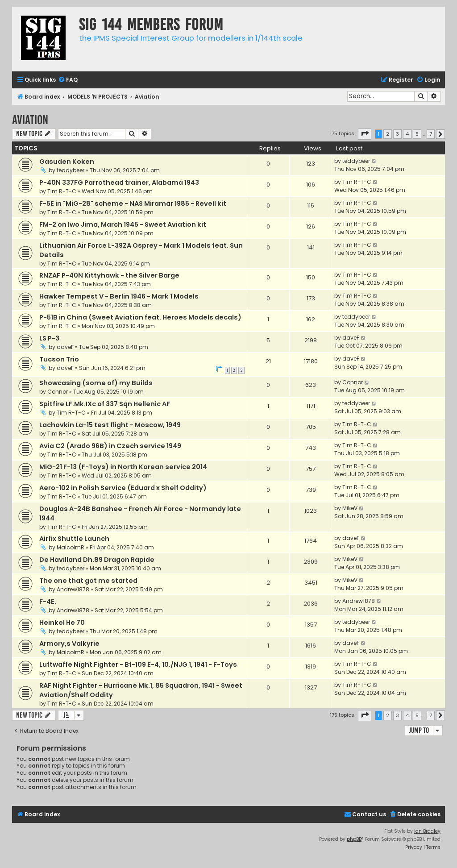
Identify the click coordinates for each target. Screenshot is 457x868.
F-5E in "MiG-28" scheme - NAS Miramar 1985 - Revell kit (133, 204)
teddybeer (71, 170)
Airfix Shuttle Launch (74, 539)
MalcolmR (71, 547)
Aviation (30, 120)
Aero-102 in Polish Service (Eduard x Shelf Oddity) (123, 488)
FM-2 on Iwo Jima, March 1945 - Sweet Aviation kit (123, 224)
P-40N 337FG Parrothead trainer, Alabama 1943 (119, 183)
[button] (365, 134)
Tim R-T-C (62, 191)
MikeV (350, 508)
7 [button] (431, 134)
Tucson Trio (59, 359)
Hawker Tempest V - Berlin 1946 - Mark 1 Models (119, 296)
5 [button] (417, 134)
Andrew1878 (73, 589)
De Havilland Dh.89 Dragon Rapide (97, 560)
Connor (58, 392)
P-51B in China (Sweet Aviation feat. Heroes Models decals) (140, 317)
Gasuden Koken (67, 162)
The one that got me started (88, 581)
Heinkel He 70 (62, 623)
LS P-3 (49, 338)
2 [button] (388, 134)
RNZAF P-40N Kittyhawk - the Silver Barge (109, 275)
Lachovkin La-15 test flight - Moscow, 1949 (110, 425)
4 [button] (407, 134)
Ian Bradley (427, 831)
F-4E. (48, 602)
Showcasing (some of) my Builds (96, 383)
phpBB (354, 839)
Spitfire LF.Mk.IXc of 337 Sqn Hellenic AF (105, 404)
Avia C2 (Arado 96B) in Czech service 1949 (110, 446)
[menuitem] (68, 80)
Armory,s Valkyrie (69, 644)
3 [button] (397, 134)
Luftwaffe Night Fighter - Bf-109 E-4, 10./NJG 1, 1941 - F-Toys (138, 664)
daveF (65, 347)
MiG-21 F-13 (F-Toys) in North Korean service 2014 (123, 467)
